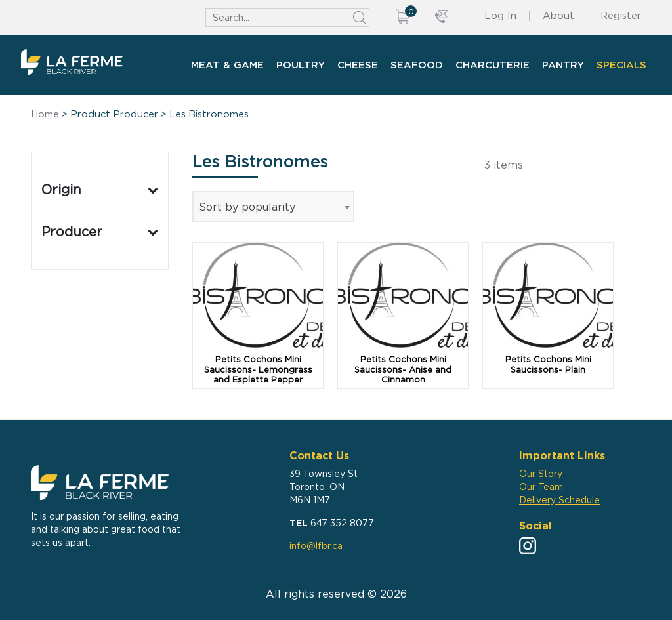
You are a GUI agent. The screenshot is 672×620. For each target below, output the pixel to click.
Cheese (358, 65)
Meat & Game (227, 65)
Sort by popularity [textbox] (247, 207)
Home (45, 114)
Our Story (541, 473)
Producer (100, 231)
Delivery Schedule (559, 500)
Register (621, 15)
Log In (500, 15)
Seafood (417, 65)
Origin (100, 189)
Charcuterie (493, 65)
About (558, 15)
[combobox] (273, 207)
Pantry (563, 65)
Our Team (541, 486)
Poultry (301, 65)
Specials (621, 65)
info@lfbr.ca (316, 546)
